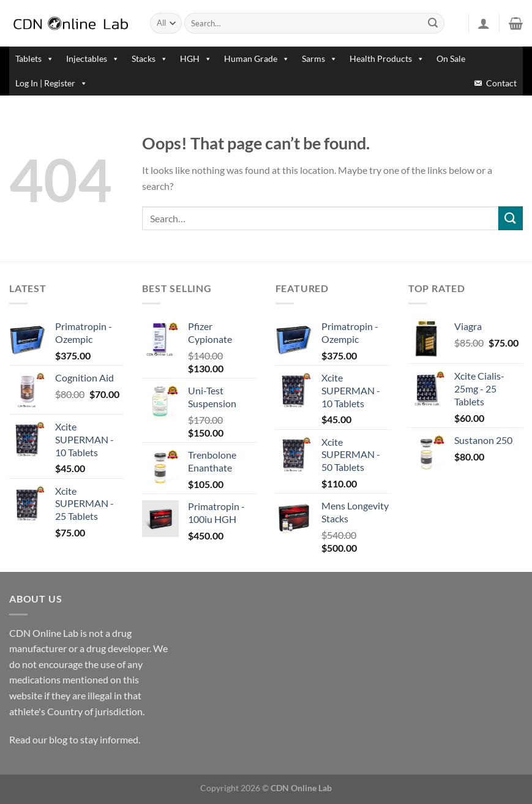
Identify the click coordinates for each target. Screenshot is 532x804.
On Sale (451, 58)
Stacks (150, 58)
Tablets (35, 58)
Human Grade (257, 58)
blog (58, 739)
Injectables (93, 58)
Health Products (387, 58)
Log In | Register (51, 83)
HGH (196, 58)
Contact (501, 83)
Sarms (320, 58)
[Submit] (433, 23)
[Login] (484, 23)
